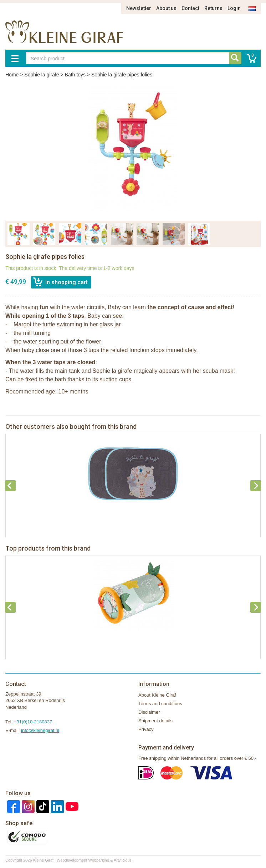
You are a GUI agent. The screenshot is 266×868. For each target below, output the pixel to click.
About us (166, 8)
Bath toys (75, 75)
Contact (190, 8)
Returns (213, 8)
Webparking (99, 860)
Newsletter (139, 8)
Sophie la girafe (42, 75)
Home (12, 75)
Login (234, 8)
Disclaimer (149, 712)
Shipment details (155, 721)
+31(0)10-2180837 (33, 722)
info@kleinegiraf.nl (40, 730)
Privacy (146, 729)
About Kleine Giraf (157, 695)
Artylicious (123, 860)
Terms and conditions (160, 704)
